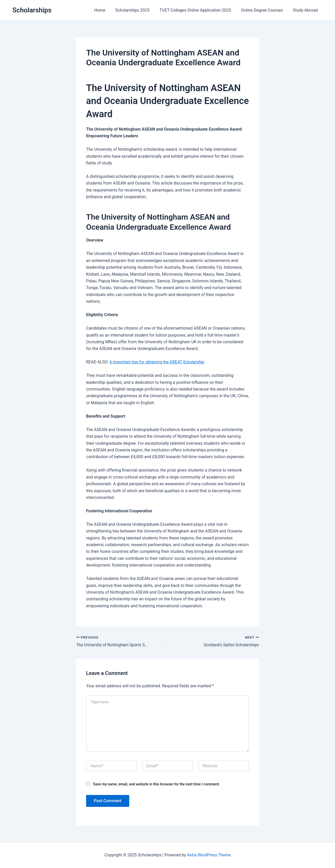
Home (107, 10)
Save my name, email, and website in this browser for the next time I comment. (157, 784)
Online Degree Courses (264, 10)
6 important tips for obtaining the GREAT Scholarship (158, 362)
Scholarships (32, 10)
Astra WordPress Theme (209, 855)
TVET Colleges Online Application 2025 (199, 10)
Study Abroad (306, 10)
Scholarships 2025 (138, 10)
